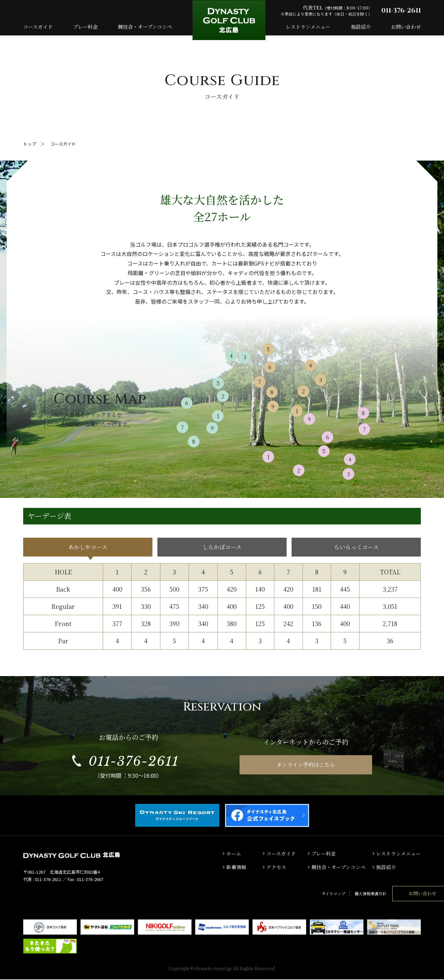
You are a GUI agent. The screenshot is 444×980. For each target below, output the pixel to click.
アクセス (276, 868)
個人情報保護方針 (333, 894)
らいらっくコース (356, 548)
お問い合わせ (406, 27)
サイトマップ (296, 894)
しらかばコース (222, 548)
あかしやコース (88, 548)
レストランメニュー (308, 27)
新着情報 (236, 868)
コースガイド (38, 27)
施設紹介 (361, 27)
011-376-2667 (90, 880)
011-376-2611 (401, 10)
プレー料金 (85, 27)
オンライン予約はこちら (306, 766)
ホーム (234, 854)
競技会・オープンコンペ (145, 27)
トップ (30, 144)
